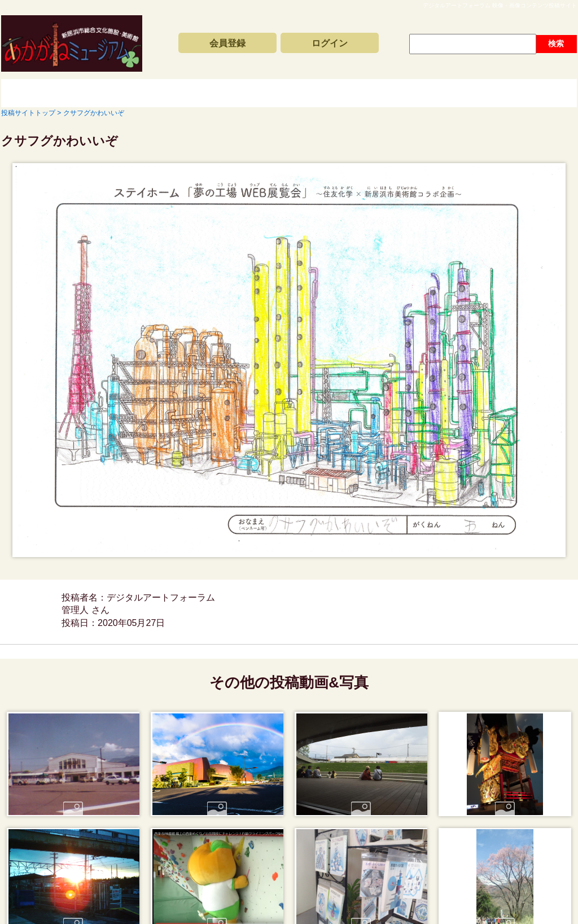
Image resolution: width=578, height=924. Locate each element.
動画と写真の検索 (391, 93)
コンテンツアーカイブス (266, 93)
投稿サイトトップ (41, 93)
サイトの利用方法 (515, 93)
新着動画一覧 (142, 93)
